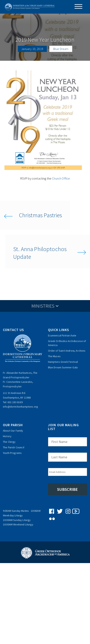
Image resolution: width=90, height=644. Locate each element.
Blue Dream (61, 49)
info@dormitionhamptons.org (20, 407)
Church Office (61, 178)
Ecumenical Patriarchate (62, 335)
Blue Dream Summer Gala (63, 367)
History (7, 436)
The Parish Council (14, 447)
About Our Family (13, 431)
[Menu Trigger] (77, 6)
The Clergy (9, 442)
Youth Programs (12, 453)
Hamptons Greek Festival (63, 362)
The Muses (54, 356)
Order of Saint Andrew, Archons (67, 351)
